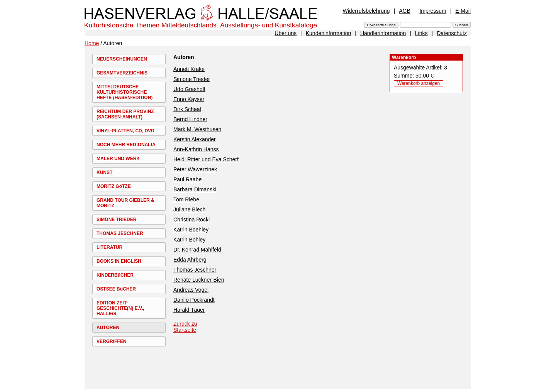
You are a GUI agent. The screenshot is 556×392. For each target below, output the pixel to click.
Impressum (433, 11)
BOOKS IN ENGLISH (119, 261)
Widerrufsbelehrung (366, 11)
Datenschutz (452, 33)
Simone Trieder (192, 79)
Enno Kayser (189, 99)
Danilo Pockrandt (194, 300)
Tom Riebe (186, 199)
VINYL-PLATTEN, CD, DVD (125, 131)
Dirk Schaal (187, 109)
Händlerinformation (383, 33)
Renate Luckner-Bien (199, 280)
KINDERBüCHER (115, 275)
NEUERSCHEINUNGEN (122, 59)
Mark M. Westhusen (197, 129)
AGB (405, 11)
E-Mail (463, 11)
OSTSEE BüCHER (116, 289)
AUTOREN (108, 328)
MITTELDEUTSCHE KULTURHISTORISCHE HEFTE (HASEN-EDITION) (125, 92)
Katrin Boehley (191, 230)
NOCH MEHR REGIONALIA (126, 145)
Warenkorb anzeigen (419, 83)
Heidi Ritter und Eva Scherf (206, 159)
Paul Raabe (187, 179)
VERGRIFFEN (111, 341)
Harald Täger (189, 310)
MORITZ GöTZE (114, 186)
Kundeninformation (329, 33)
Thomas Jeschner (195, 270)
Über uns (286, 33)
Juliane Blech (189, 210)
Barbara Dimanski (195, 189)
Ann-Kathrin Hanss (196, 149)
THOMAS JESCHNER (120, 233)
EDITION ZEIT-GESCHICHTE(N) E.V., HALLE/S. (120, 308)
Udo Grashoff (189, 89)
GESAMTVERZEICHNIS (122, 73)
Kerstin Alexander (195, 139)
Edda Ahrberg (190, 260)
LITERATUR (109, 247)
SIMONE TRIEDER (116, 220)
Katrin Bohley (189, 240)
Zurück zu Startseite (185, 327)
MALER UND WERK (118, 159)
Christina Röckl (192, 220)
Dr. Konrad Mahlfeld (197, 250)
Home (92, 43)
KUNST (104, 172)
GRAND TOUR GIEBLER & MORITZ (125, 203)
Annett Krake (189, 69)
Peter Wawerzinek (195, 169)
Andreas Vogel (191, 290)
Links (421, 33)
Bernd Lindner (190, 119)
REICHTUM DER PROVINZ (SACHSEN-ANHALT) (125, 114)
